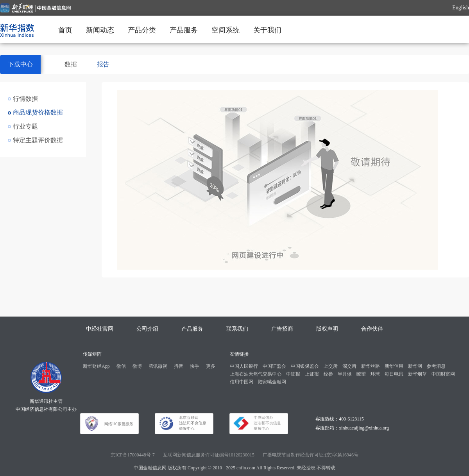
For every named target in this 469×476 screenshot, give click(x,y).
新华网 (415, 366)
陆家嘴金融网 (272, 382)
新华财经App (96, 366)
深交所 (349, 366)
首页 (65, 30)
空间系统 (226, 30)
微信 (121, 366)
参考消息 (436, 366)
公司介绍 (147, 329)
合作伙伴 (372, 329)
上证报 (312, 374)
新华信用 (394, 366)
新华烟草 (417, 374)
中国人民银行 (244, 366)
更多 (211, 366)
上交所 (331, 366)
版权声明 (327, 329)
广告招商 (282, 329)
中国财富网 (443, 374)
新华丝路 (371, 366)
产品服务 (184, 30)
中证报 (293, 374)
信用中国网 (242, 382)
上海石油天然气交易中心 (256, 374)
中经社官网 (100, 329)
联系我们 (237, 329)
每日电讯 (394, 374)
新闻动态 (100, 30)
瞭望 (361, 374)
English (461, 8)
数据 (71, 64)
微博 (137, 366)
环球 (375, 374)
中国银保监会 (305, 366)
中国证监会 (274, 366)
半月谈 (345, 374)
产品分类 (142, 30)
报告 (103, 64)
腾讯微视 (158, 366)
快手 (195, 366)
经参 (328, 374)
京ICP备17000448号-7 (133, 455)
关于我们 (267, 30)
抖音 (179, 366)
